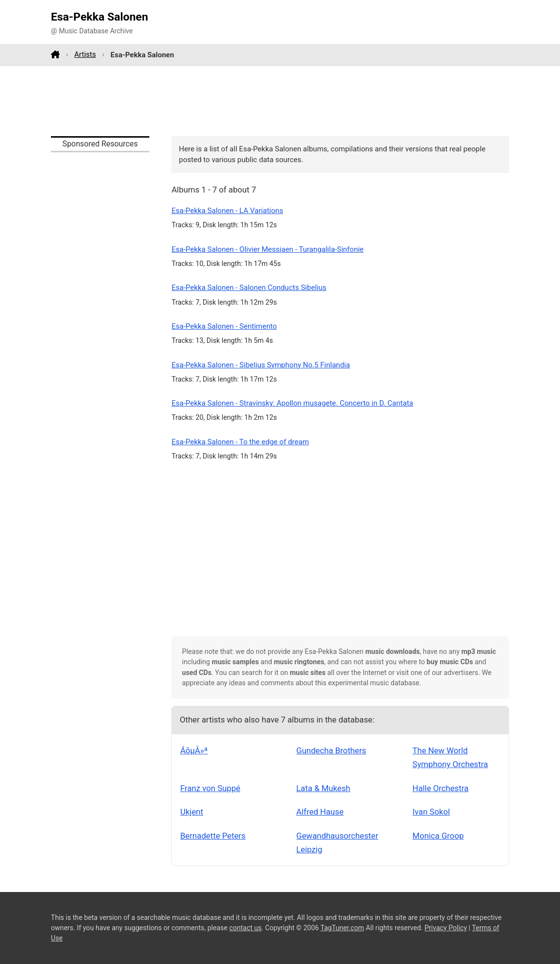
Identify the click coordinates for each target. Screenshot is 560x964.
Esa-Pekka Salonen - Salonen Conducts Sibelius (249, 288)
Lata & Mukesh (323, 788)
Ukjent (192, 812)
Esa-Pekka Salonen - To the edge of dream (240, 442)
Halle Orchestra (441, 788)
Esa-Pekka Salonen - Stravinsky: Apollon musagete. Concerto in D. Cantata (292, 403)
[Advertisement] (280, 101)
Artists (85, 54)
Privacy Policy (446, 928)
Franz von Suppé (210, 788)
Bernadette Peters (213, 836)
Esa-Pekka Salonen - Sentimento (224, 326)
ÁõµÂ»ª (194, 750)
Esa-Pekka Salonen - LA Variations (227, 211)
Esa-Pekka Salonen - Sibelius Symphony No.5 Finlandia (261, 365)
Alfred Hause (320, 812)
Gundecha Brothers (331, 750)
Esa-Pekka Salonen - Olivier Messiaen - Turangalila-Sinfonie (267, 249)
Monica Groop (438, 836)
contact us (245, 928)
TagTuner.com (342, 928)
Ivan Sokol (432, 812)
